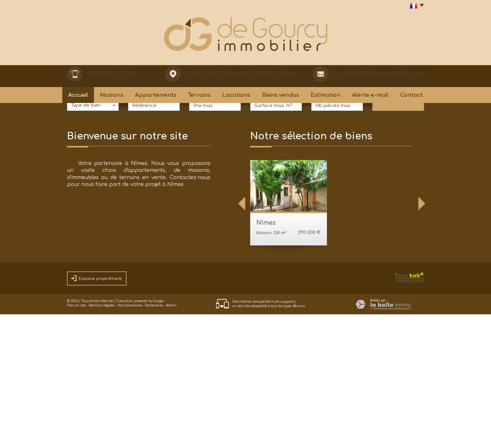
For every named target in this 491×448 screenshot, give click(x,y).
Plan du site (76, 439)
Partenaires (154, 439)
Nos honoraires (130, 439)
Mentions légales (102, 439)
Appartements (156, 95)
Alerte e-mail (370, 95)
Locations (236, 95)
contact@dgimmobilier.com (378, 74)
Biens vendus (281, 95)
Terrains (199, 95)
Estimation (326, 95)
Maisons (112, 95)
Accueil (78, 95)
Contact (411, 95)
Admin (171, 439)
